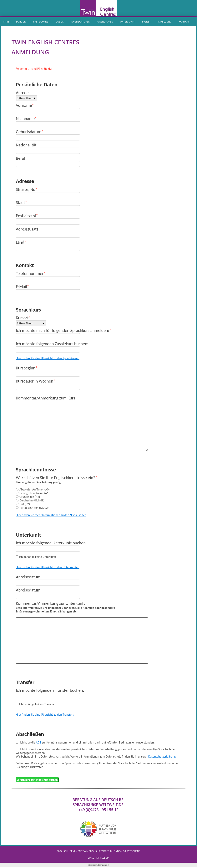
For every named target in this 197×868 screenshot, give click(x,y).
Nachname (25, 119)
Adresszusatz (27, 229)
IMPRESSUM (103, 858)
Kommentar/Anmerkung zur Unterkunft (50, 603)
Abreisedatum (28, 590)
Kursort (22, 318)
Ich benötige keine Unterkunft (38, 557)
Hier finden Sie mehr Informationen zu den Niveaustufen (51, 515)
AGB (38, 742)
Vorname (24, 105)
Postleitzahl (26, 216)
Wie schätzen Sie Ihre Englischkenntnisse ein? (55, 478)
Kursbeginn (25, 368)
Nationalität (26, 145)
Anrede (22, 93)
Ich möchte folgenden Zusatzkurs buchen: (52, 344)
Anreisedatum (28, 577)
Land (20, 242)
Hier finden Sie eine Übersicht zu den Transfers (45, 715)
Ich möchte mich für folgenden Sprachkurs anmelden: (62, 330)
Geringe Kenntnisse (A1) (34, 493)
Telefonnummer (30, 274)
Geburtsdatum (28, 132)
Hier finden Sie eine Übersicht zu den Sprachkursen (48, 358)
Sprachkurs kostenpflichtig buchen (38, 780)
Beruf (21, 158)
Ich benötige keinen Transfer (37, 704)
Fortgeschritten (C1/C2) (34, 508)
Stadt (20, 203)
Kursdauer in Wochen (34, 381)
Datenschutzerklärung (162, 756)
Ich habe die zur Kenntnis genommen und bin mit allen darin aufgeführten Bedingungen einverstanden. (87, 742)
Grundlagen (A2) (30, 497)
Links (91, 858)
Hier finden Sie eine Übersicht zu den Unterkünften (48, 567)
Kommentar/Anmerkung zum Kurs (45, 398)
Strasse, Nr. (25, 189)
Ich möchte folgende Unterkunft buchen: (51, 543)
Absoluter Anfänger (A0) (35, 489)
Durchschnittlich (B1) (32, 500)
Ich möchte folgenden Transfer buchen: (50, 690)
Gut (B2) (25, 504)
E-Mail (21, 287)
